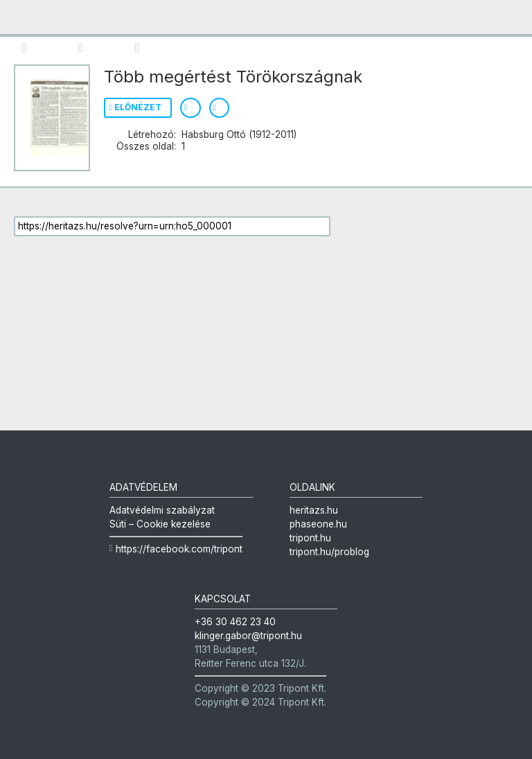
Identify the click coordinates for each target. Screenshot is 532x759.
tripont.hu (310, 538)
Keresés (87, 46)
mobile (23, 17)
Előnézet (138, 107)
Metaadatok (144, 46)
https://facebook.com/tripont (179, 549)
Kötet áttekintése (30, 46)
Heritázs (452, 22)
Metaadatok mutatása (190, 108)
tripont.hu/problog (329, 552)
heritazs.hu (314, 510)
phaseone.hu (318, 524)
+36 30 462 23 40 (235, 622)
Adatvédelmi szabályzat (162, 510)
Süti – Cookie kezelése (160, 524)
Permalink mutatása (220, 108)
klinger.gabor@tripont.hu (248, 636)
